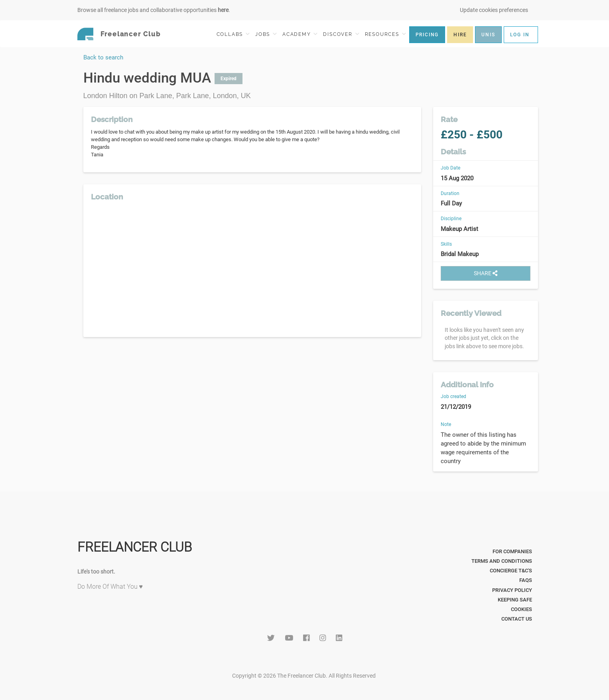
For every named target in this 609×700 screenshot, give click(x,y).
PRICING (427, 35)
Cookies (521, 609)
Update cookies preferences (494, 10)
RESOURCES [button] (385, 34)
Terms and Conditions (502, 561)
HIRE (460, 35)
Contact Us (517, 619)
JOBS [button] (266, 34)
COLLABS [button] (233, 34)
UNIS (488, 35)
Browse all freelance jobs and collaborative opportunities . (154, 10)
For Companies (512, 551)
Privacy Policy (512, 590)
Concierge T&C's (511, 571)
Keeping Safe (515, 600)
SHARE (486, 273)
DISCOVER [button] (341, 34)
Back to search (103, 57)
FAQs (526, 580)
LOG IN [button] (520, 35)
